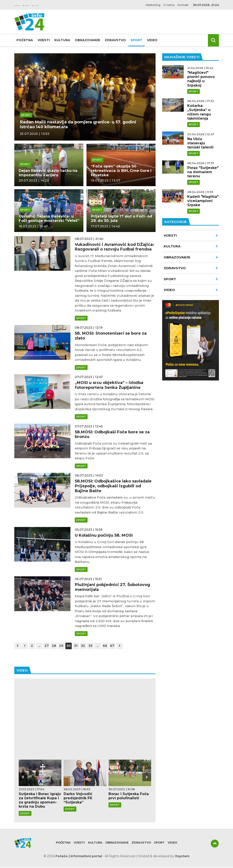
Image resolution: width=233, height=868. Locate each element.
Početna (25, 40)
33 (97, 646)
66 (113, 646)
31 (81, 646)
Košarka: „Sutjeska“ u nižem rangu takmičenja (199, 112)
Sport (136, 40)
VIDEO (191, 290)
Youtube (70, 5)
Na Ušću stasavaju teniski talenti (200, 143)
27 (50, 646)
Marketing (149, 5)
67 (121, 646)
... (42, 646)
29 (65, 646)
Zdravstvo (115, 40)
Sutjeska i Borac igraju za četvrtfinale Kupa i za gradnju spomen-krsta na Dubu (40, 801)
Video (152, 40)
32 (89, 646)
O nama (167, 5)
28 (57, 646)
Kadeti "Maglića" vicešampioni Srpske (203, 201)
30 (73, 646)
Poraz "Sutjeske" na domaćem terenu (203, 172)
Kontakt (183, 5)
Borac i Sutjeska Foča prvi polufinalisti (129, 796)
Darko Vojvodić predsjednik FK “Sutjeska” (78, 798)
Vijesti (44, 40)
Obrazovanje (87, 40)
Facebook (24, 5)
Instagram (47, 5)
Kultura (62, 40)
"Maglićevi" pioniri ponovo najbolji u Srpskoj (201, 79)
